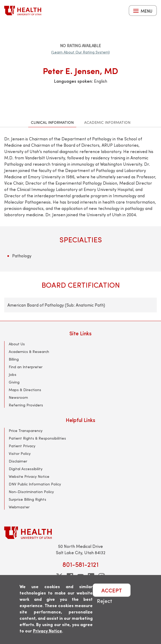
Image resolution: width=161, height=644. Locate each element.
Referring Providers (26, 405)
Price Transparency (26, 431)
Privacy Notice (48, 631)
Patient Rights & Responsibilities (37, 438)
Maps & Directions (25, 390)
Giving (14, 382)
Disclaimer (18, 461)
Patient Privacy (22, 446)
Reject (105, 601)
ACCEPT (112, 590)
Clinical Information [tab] (52, 122)
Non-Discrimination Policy (31, 492)
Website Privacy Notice (29, 476)
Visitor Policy (20, 453)
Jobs (13, 374)
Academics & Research (29, 352)
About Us (17, 344)
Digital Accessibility (26, 469)
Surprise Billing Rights (27, 499)
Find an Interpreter (26, 367)
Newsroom (18, 397)
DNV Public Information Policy (35, 484)
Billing (14, 359)
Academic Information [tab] (107, 122)
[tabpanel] (80, 224)
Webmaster (19, 507)
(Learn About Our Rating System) (80, 52)
